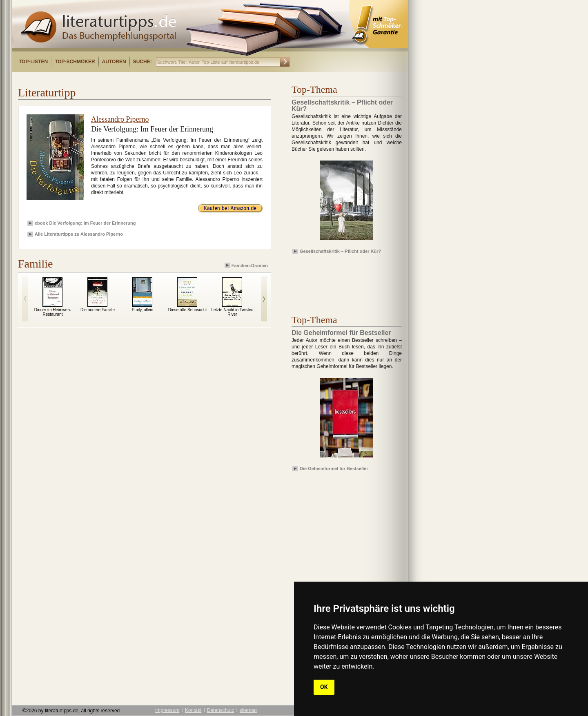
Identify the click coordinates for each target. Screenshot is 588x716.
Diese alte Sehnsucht (188, 310)
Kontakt (193, 710)
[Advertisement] (118, 79)
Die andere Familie (98, 310)
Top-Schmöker (75, 62)
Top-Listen (33, 62)
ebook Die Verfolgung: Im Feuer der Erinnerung (85, 223)
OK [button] (324, 687)
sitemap (248, 710)
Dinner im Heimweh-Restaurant (53, 312)
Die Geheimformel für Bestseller (334, 468)
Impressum (167, 710)
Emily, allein (143, 310)
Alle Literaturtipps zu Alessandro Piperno (79, 234)
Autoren (114, 62)
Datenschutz (221, 710)
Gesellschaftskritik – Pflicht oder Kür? (340, 251)
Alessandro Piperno (120, 119)
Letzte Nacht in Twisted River (232, 312)
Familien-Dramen (247, 265)
